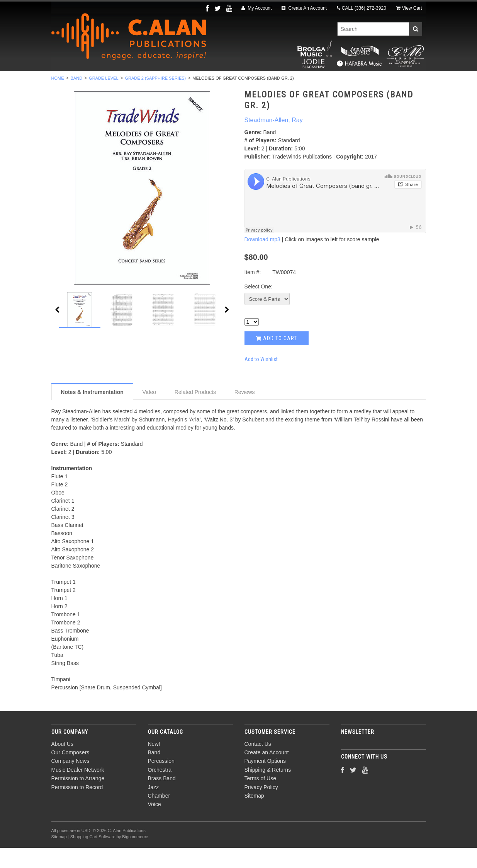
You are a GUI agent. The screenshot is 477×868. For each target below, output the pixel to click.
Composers (392, 82)
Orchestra (193, 82)
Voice (352, 82)
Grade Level (104, 98)
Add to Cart (277, 358)
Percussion (145, 82)
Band (105, 82)
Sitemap (254, 816)
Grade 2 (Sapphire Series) (156, 98)
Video (149, 412)
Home (58, 98)
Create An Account (304, 8)
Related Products (195, 412)
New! (76, 82)
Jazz (281, 82)
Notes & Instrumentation (92, 412)
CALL (362, 8)
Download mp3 (262, 260)
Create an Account (267, 773)
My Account (256, 8)
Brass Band (242, 82)
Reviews (245, 412)
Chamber (316, 82)
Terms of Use (260, 799)
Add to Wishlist (261, 379)
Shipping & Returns (268, 790)
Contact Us (258, 764)
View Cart (409, 8)
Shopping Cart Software (93, 857)
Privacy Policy (261, 807)
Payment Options (265, 781)
